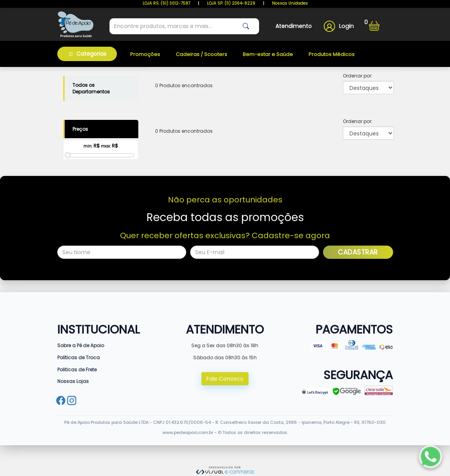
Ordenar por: (358, 76)
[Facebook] (61, 401)
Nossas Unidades (290, 3)
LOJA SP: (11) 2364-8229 (231, 3)
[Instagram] (72, 401)
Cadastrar (358, 252)
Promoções (145, 54)
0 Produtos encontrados (184, 85)
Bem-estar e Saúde (268, 54)
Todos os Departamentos (91, 88)
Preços (80, 129)
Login (346, 26)
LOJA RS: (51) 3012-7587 (166, 3)
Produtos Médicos (332, 54)
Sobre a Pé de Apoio (81, 345)
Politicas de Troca (79, 357)
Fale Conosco (225, 379)
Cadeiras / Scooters (201, 54)
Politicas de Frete (77, 370)
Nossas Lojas (73, 381)
